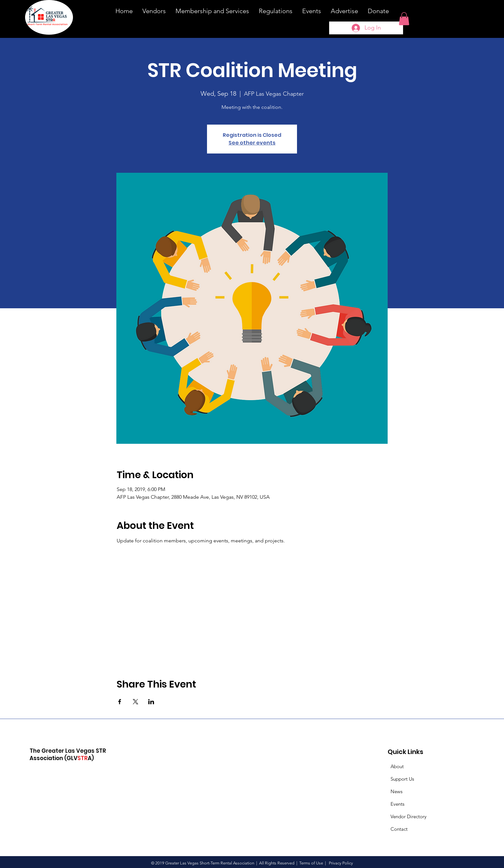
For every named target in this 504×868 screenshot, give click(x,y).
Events (397, 804)
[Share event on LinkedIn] (151, 702)
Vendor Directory (409, 816)
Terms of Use (311, 863)
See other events (252, 143)
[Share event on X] (135, 702)
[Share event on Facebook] (120, 702)
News (396, 791)
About (397, 766)
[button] (404, 19)
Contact (399, 829)
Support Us (402, 779)
